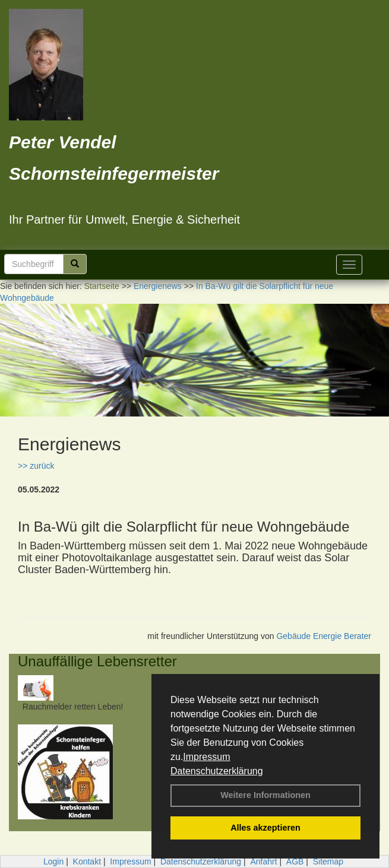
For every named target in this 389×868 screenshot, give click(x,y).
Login (53, 861)
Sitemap (328, 861)
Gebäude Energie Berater (324, 636)
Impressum (206, 757)
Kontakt (87, 861)
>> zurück (36, 466)
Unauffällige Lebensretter (97, 661)
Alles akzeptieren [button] (265, 828)
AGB (295, 861)
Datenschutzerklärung (217, 771)
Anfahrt (263, 861)
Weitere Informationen (265, 795)
